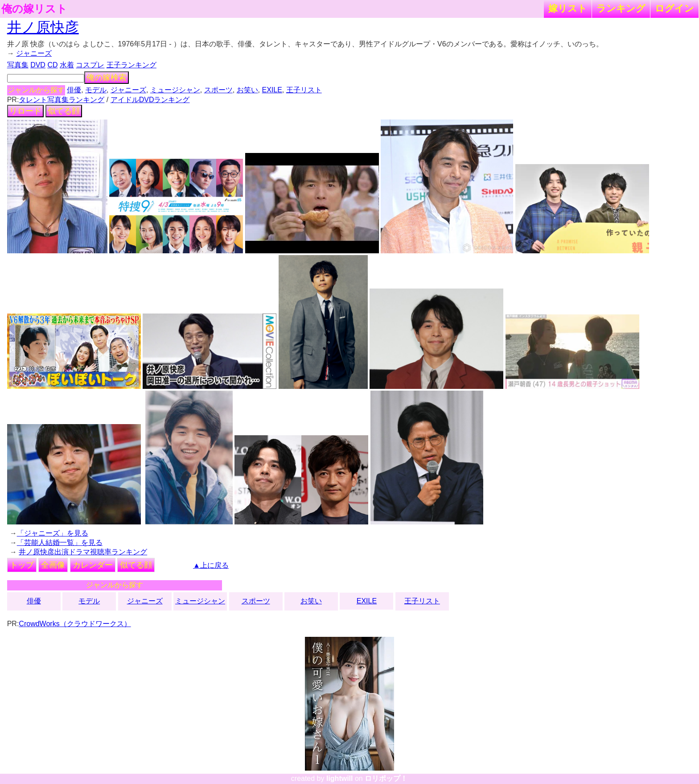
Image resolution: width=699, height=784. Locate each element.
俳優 (74, 90)
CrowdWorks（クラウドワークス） (75, 624)
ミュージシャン (175, 90)
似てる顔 (64, 111)
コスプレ (90, 65)
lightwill (340, 778)
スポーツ (218, 90)
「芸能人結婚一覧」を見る (60, 543)
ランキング (621, 8)
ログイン (674, 8)
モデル (96, 90)
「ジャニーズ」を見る (53, 533)
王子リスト (304, 90)
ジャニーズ (34, 53)
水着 (67, 65)
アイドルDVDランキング (150, 100)
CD (52, 65)
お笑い (247, 90)
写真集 (18, 65)
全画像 (53, 565)
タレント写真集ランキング (62, 100)
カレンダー (93, 565)
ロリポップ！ (386, 778)
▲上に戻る (211, 565)
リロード (25, 111)
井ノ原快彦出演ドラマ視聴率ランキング (83, 552)
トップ (22, 565)
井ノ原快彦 (43, 27)
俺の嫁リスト (34, 9)
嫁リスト (568, 8)
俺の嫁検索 (107, 78)
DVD (38, 65)
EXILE (272, 90)
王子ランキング (132, 65)
